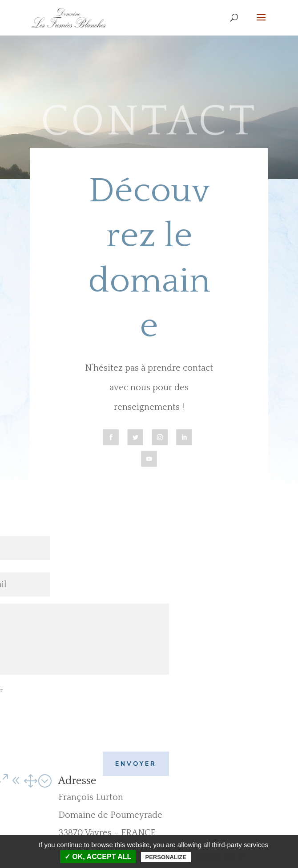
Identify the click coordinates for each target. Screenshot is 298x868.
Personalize (166, 857)
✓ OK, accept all (98, 857)
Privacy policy (221, 857)
